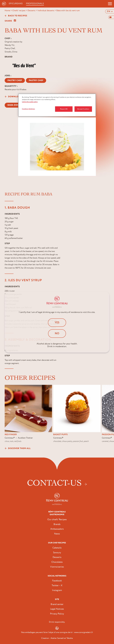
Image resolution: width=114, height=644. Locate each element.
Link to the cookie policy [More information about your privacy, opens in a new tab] (30, 102)
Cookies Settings (28, 109)
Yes (57, 323)
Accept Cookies (83, 109)
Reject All (64, 109)
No (57, 333)
